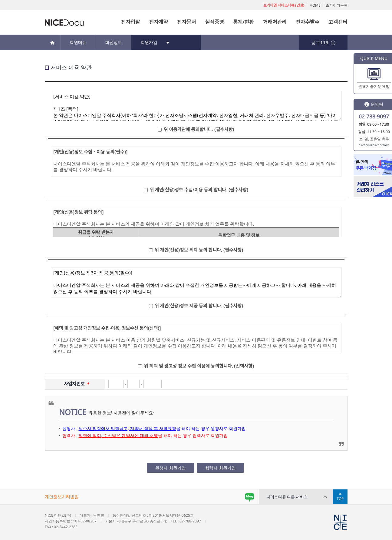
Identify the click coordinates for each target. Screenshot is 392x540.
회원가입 (155, 42)
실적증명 (214, 22)
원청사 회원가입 (170, 468)
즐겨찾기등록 (337, 5)
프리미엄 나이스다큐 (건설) (284, 5)
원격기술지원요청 (374, 86)
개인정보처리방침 (62, 497)
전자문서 (187, 22)
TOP (340, 499)
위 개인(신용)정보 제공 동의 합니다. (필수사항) (199, 306)
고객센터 (338, 22)
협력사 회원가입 (220, 468)
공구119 (323, 42)
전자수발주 (308, 22)
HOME (315, 5)
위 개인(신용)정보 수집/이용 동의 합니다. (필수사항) (199, 190)
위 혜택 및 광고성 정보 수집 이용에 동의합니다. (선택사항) (199, 366)
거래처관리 (275, 22)
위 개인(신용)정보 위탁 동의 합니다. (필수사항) (199, 250)
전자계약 (158, 22)
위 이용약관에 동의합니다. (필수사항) (199, 129)
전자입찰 (131, 22)
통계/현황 (244, 22)
